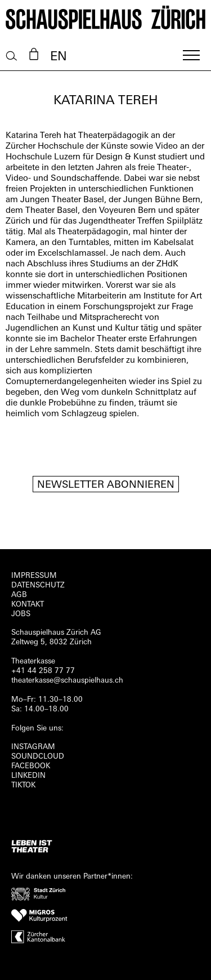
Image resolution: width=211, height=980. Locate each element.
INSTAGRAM (33, 747)
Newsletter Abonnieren (106, 485)
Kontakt (28, 605)
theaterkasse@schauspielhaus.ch (67, 681)
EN (59, 57)
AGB (19, 595)
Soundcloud (38, 757)
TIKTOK (23, 785)
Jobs (21, 614)
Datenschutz (38, 585)
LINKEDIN (28, 776)
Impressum (34, 576)
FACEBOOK (31, 766)
